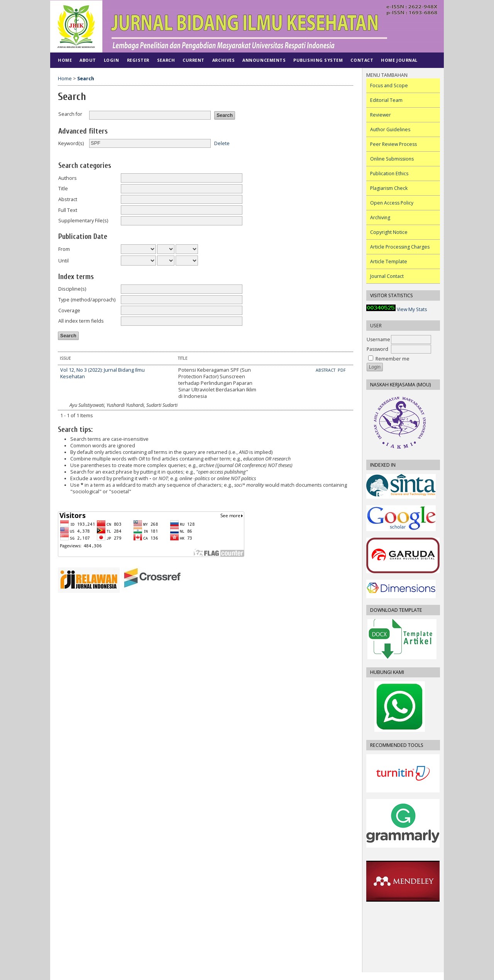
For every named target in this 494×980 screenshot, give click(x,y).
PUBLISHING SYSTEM (318, 60)
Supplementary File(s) (83, 221)
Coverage (69, 311)
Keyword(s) (71, 143)
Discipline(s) (72, 289)
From (64, 249)
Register (138, 60)
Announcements (264, 60)
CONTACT (362, 60)
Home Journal (399, 60)
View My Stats (412, 309)
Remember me (392, 359)
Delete (222, 143)
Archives (223, 60)
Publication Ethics (389, 173)
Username (378, 339)
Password (377, 349)
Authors (68, 178)
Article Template (389, 262)
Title (63, 189)
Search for (70, 114)
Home (65, 60)
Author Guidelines (390, 129)
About (88, 60)
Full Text (68, 210)
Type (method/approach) (87, 300)
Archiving (380, 217)
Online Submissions (392, 159)
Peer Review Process (393, 144)
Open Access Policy (392, 203)
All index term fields (81, 321)
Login (112, 60)
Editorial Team (386, 100)
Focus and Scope (389, 85)
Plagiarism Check (389, 188)
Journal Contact (387, 276)
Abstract (68, 199)
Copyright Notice (389, 232)
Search (166, 60)
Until (63, 261)
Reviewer (381, 115)
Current (194, 60)
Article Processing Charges (400, 247)
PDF (342, 370)
